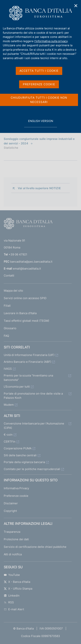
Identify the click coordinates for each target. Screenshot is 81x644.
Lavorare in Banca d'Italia (20, 313)
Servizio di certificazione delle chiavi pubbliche (35, 547)
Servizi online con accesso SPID (25, 298)
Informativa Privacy (16, 488)
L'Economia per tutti (17, 387)
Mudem (9, 405)
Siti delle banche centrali (20, 455)
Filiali (7, 306)
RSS (9, 602)
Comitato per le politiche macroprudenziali (32, 469)
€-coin (8, 435)
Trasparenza (12, 532)
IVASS (8, 369)
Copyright (10, 511)
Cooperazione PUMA (18, 448)
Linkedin (12, 596)
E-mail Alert (14, 609)
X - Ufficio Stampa (18, 589)
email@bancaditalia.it (27, 269)
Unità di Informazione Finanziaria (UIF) (29, 355)
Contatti (9, 276)
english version (40, 123)
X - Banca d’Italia (17, 582)
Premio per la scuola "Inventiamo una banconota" (28, 378)
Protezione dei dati (16, 539)
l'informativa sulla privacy (51, 41)
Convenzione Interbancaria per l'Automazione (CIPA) (34, 426)
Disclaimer (11, 503)
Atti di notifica (13, 554)
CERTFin (10, 442)
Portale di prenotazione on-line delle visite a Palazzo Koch (33, 396)
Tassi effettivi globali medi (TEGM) (26, 321)
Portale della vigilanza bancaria (24, 462)
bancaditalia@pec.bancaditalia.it (31, 262)
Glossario (10, 328)
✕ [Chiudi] (76, 6)
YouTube (12, 575)
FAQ (6, 336)
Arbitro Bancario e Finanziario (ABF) (27, 362)
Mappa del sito (13, 291)
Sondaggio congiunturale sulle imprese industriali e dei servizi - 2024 (39, 141)
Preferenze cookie (16, 496)
